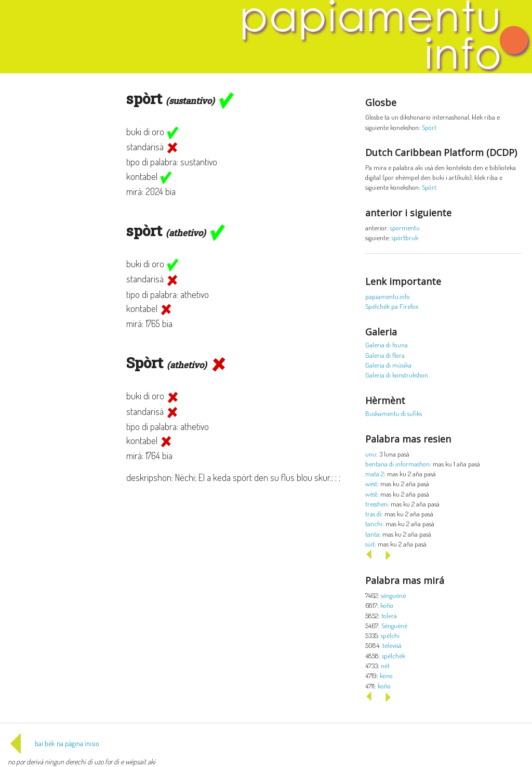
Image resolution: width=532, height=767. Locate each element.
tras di (373, 513)
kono (386, 675)
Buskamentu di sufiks (394, 413)
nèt (385, 665)
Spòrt (429, 127)
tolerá (389, 615)
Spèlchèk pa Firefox (392, 306)
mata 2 (375, 473)
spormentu (405, 227)
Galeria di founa (387, 344)
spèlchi (390, 635)
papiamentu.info (388, 296)
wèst (371, 483)
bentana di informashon (397, 464)
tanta (372, 534)
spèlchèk (394, 655)
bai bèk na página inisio (54, 743)
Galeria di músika (388, 365)
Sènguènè (394, 625)
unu (371, 454)
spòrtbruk (405, 237)
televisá (392, 645)
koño (387, 605)
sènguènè (393, 595)
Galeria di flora (385, 355)
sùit (370, 544)
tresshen (376, 504)
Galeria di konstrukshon (397, 375)
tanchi (374, 523)
